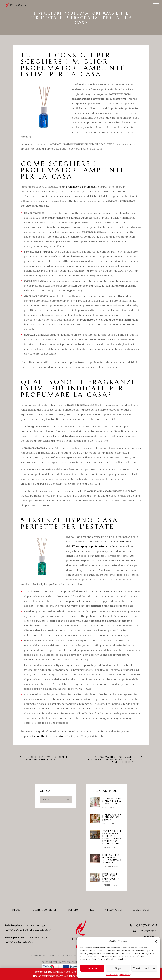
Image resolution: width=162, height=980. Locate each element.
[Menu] (156, 5)
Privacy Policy (125, 975)
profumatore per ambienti (82, 187)
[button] (156, 941)
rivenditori (65, 736)
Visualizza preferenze (144, 968)
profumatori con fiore (104, 546)
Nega (118, 968)
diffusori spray (79, 546)
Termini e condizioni (45, 910)
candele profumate (126, 541)
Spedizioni (74, 910)
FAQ (93, 910)
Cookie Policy (112, 975)
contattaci (40, 736)
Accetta (92, 968)
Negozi (17, 910)
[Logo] (17, 5)
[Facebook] (77, 947)
